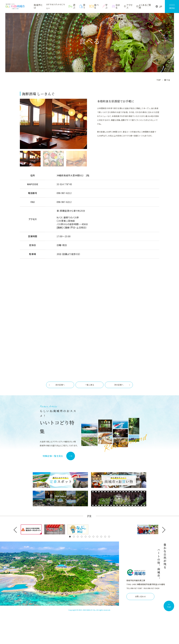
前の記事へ (60, 385)
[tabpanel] (53, 124)
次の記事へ (119, 385)
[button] (70, 537)
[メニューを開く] (172, 6)
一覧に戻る (89, 385)
